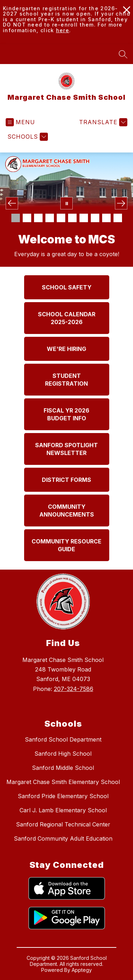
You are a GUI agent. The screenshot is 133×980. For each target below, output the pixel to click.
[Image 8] (95, 218)
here (63, 30)
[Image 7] (84, 218)
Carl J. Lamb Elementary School (63, 810)
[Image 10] (118, 218)
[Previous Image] (12, 203)
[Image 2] (27, 218)
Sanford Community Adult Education (63, 838)
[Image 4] (50, 218)
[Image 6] (72, 218)
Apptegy (82, 970)
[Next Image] (121, 203)
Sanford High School (63, 754)
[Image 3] (38, 218)
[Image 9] (106, 218)
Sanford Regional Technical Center (63, 824)
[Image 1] (16, 218)
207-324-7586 (74, 689)
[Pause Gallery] (66, 203)
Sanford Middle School (63, 768)
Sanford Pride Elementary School (63, 796)
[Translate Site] (102, 122)
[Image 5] (61, 218)
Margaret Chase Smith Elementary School (63, 782)
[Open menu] (20, 122)
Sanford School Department (63, 739)
